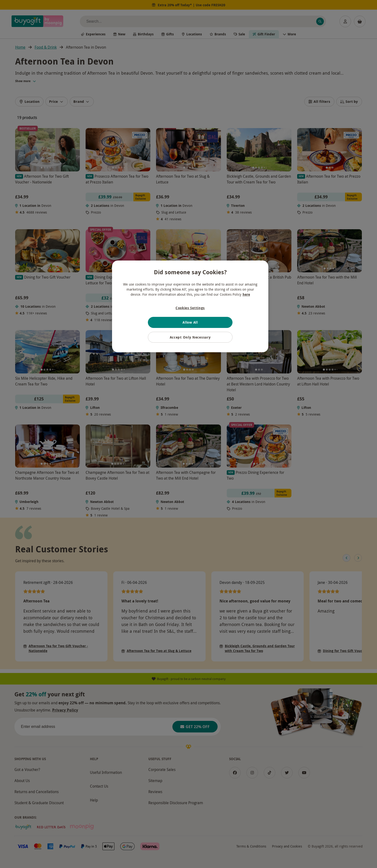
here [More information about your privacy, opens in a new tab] (246, 294)
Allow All (190, 322)
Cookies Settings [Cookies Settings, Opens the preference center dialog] (190, 308)
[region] (190, 307)
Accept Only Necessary (190, 337)
